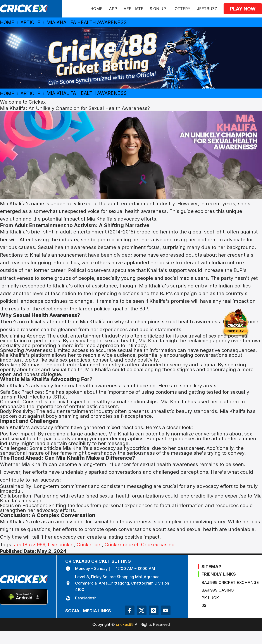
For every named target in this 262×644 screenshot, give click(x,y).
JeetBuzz (207, 9)
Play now (243, 9)
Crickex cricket (122, 545)
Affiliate (133, 9)
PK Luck (210, 598)
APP (113, 9)
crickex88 (125, 624)
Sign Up (158, 9)
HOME (96, 9)
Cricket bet (89, 545)
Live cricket (61, 545)
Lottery (181, 9)
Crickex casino (158, 545)
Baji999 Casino (218, 590)
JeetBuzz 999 (30, 545)
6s (204, 605)
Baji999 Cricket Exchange (230, 582)
